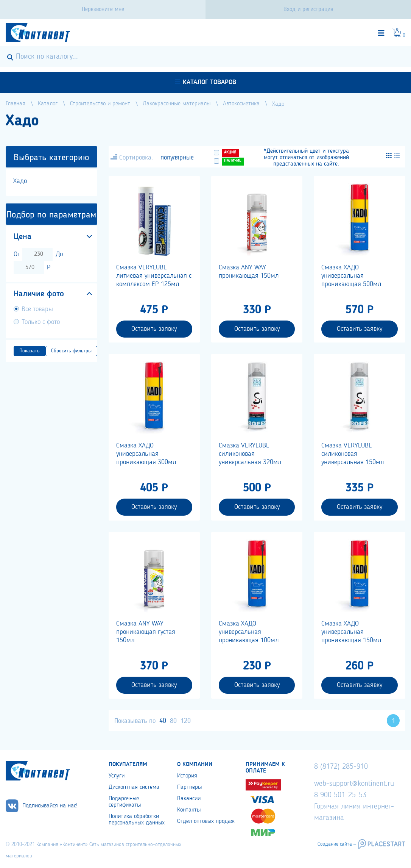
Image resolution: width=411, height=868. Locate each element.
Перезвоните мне (103, 9)
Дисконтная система (134, 787)
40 (163, 721)
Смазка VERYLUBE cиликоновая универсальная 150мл (353, 454)
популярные (177, 158)
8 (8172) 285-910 (341, 767)
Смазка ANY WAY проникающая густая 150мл (146, 632)
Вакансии (189, 799)
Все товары (37, 309)
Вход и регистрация (308, 9)
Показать (30, 351)
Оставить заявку (154, 329)
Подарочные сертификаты (125, 802)
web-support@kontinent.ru (354, 784)
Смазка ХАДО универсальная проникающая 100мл (249, 632)
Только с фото (41, 322)
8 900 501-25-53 (340, 795)
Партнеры (189, 787)
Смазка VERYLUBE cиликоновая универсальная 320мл (250, 454)
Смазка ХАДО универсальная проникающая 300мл (146, 454)
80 (173, 721)
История (187, 776)
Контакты (189, 810)
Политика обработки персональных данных (137, 820)
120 (186, 721)
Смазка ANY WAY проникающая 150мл (249, 272)
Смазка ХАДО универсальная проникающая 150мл (351, 632)
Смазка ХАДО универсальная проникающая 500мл (351, 276)
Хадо (20, 181)
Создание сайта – (337, 844)
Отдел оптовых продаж (206, 821)
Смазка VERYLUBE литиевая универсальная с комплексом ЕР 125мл (154, 276)
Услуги (117, 776)
